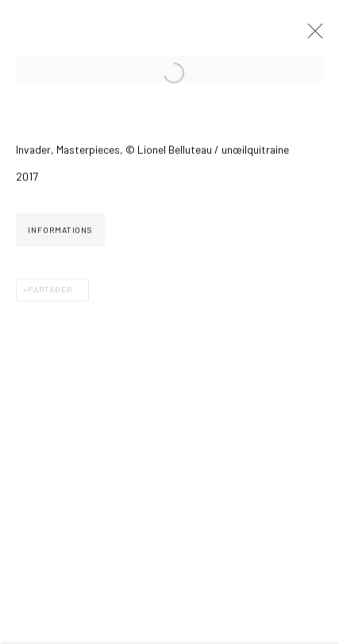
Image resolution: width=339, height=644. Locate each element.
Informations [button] (60, 232)
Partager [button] (50, 291)
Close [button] (311, 36)
